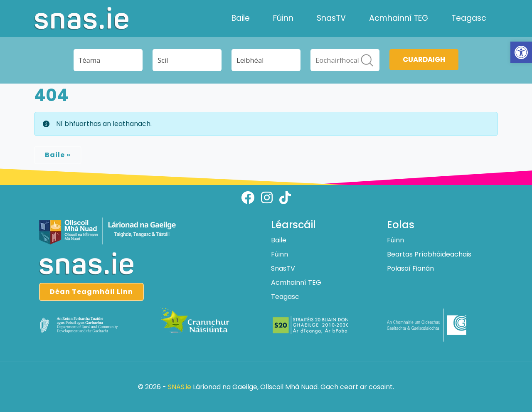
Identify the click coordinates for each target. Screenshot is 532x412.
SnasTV (331, 18)
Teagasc (469, 18)
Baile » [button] (58, 155)
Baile (241, 18)
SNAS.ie (180, 387)
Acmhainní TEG (399, 18)
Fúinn (283, 18)
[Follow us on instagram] (267, 197)
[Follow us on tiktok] (285, 197)
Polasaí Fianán (410, 268)
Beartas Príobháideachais (429, 254)
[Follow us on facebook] (248, 197)
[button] (521, 52)
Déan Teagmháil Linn (91, 292)
